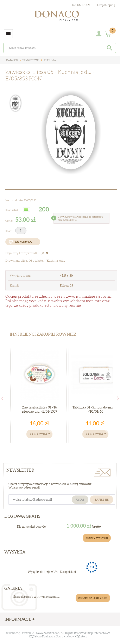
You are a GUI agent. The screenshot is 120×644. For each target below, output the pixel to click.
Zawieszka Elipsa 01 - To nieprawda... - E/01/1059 (40, 409)
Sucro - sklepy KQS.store (72, 636)
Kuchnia (50, 60)
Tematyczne (31, 60)
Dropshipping (106, 5)
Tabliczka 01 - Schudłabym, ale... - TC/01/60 (95, 409)
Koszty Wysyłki (97, 538)
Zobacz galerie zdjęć (93, 598)
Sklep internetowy (98, 633)
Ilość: (9, 231)
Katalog (12, 60)
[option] (72, 132)
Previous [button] (2, 398)
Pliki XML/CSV (80, 5)
